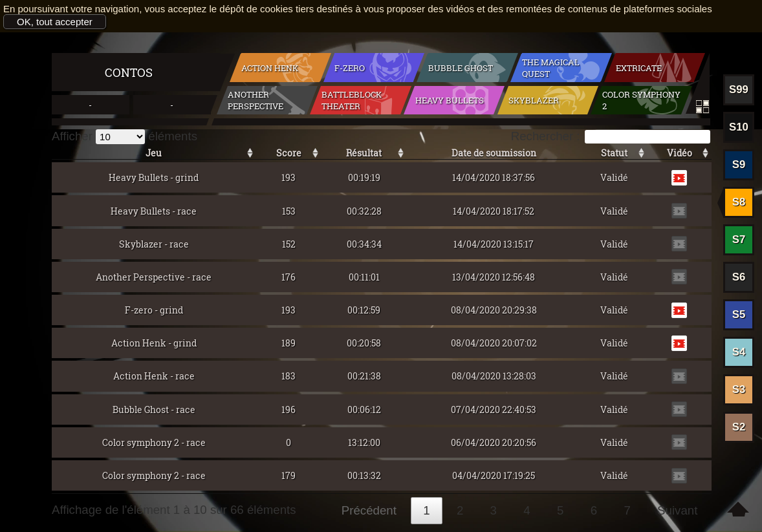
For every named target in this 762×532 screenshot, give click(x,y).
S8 (739, 202)
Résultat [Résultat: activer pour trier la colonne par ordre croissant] (364, 153)
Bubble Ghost (461, 68)
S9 (739, 165)
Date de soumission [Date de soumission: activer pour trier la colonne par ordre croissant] (494, 153)
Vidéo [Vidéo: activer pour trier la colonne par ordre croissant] (680, 153)
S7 (739, 239)
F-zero (350, 68)
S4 (739, 352)
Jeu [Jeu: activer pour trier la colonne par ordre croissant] (154, 153)
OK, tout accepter (55, 22)
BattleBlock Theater (352, 100)
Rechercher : (611, 136)
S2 (739, 427)
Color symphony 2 (641, 100)
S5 (739, 314)
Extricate (639, 68)
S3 (739, 389)
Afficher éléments (125, 136)
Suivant (677, 510)
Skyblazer (534, 100)
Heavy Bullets (450, 100)
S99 (739, 90)
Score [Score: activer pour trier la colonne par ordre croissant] (289, 153)
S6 (739, 277)
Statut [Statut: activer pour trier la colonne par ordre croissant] (614, 153)
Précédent (369, 510)
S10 (739, 127)
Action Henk (270, 68)
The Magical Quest (551, 68)
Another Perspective (256, 100)
